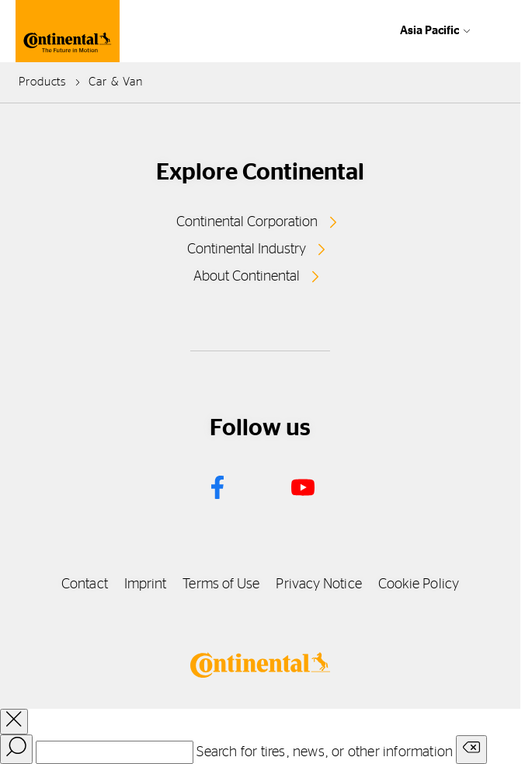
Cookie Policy (419, 584)
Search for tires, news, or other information (325, 752)
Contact (85, 584)
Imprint (146, 584)
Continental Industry (247, 249)
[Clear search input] (471, 750)
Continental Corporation (247, 222)
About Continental (247, 277)
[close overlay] (14, 722)
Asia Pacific (429, 31)
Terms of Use (221, 584)
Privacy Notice (318, 584)
